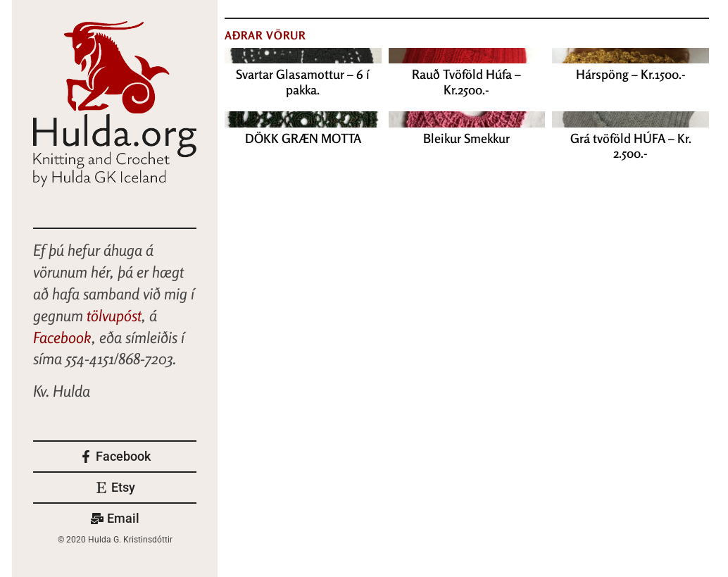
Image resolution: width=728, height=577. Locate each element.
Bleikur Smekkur (466, 138)
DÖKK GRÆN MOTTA (303, 138)
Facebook (62, 337)
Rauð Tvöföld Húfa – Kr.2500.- (466, 82)
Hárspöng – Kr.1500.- (631, 74)
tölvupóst (114, 316)
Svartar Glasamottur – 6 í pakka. (303, 82)
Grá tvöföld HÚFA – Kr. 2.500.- (631, 146)
